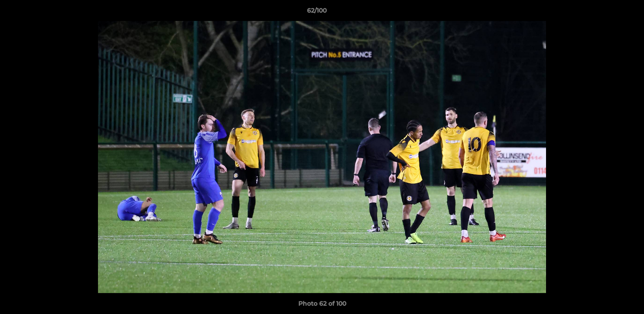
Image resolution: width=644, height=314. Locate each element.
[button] (607, 13)
